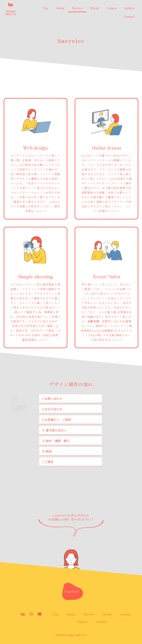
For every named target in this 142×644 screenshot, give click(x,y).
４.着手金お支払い (54, 430)
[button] (72, 591)
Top (46, 8)
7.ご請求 (48, 462)
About (60, 8)
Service (77, 8)
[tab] (71, 399)
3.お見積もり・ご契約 (57, 420)
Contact (129, 16)
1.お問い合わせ (52, 399)
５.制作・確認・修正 (56, 441)
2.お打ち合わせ (52, 409)
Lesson (112, 8)
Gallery (129, 8)
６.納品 (47, 451)
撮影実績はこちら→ (35, 340)
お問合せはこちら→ (109, 340)
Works (95, 8)
